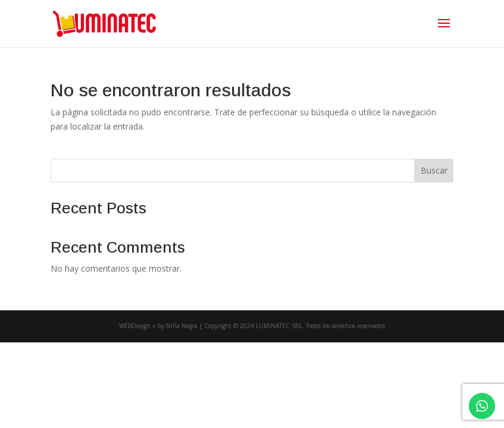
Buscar (434, 170)
